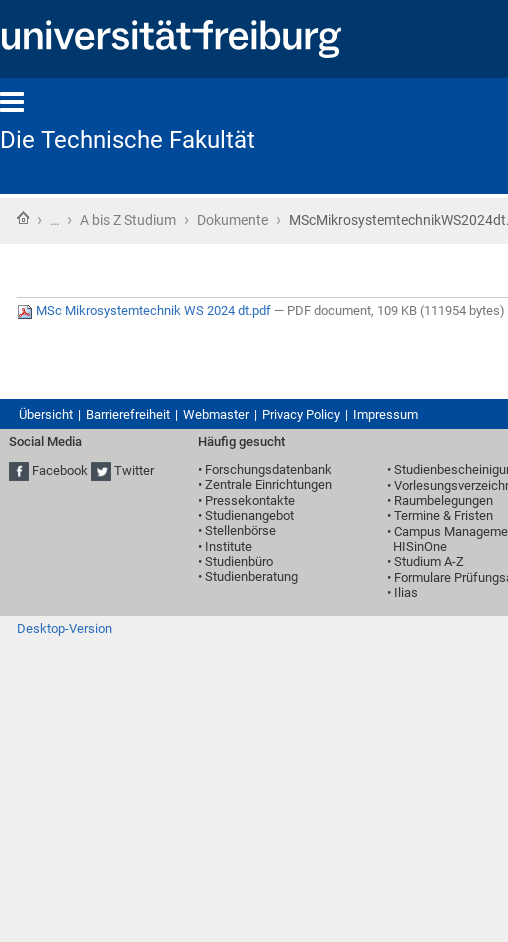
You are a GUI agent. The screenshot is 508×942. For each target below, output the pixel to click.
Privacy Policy (301, 414)
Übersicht (46, 414)
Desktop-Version (64, 628)
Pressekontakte (250, 500)
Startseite (23, 218)
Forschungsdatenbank (268, 469)
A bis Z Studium (128, 220)
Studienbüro (239, 561)
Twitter (134, 470)
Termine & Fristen (443, 515)
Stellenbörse (240, 530)
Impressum (385, 414)
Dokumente (232, 220)
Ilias (406, 592)
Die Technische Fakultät (127, 140)
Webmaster (216, 414)
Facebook (60, 470)
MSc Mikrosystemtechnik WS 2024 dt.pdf (145, 310)
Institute (228, 546)
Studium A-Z (429, 561)
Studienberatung (251, 576)
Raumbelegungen (443, 500)
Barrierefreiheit (128, 414)
